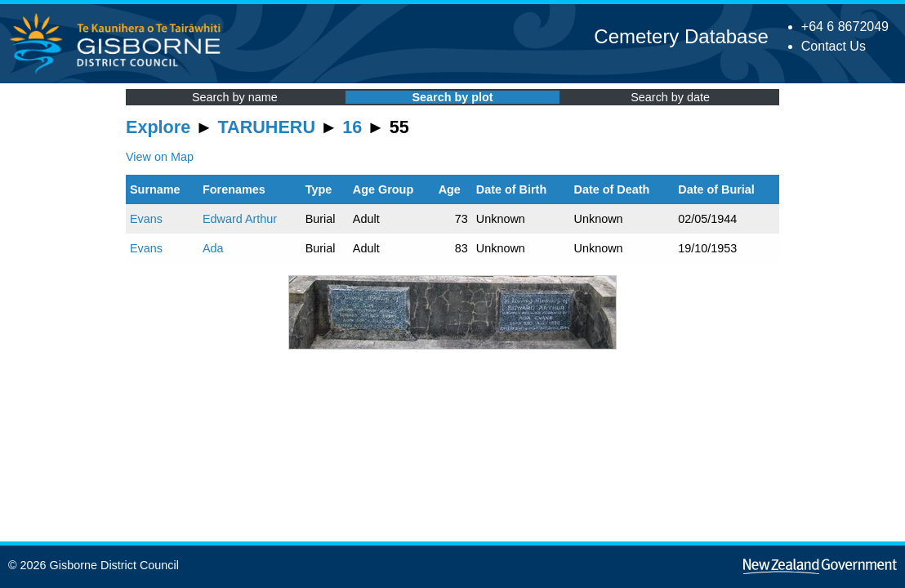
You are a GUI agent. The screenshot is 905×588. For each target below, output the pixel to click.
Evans (146, 219)
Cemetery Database (681, 36)
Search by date (670, 97)
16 (352, 127)
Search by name (235, 97)
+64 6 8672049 (845, 27)
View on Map (160, 157)
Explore (158, 127)
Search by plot (452, 97)
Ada (213, 248)
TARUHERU (267, 127)
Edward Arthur (240, 219)
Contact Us (834, 46)
